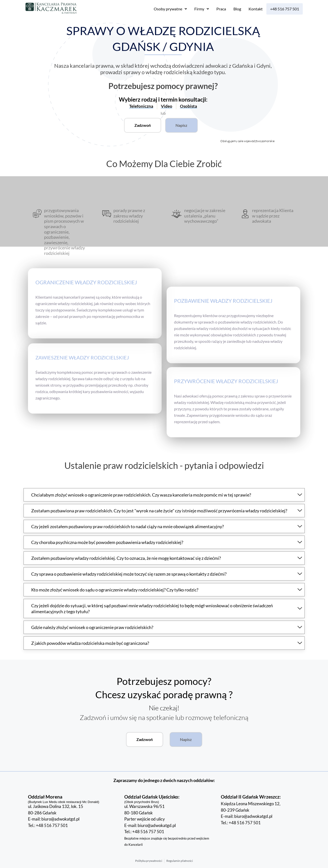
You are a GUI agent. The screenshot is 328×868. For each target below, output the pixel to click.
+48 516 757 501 (285, 9)
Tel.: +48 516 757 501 (48, 825)
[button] (170, 9)
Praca (221, 9)
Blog (237, 9)
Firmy (202, 9)
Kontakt (256, 9)
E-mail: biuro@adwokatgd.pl (54, 819)
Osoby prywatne (170, 9)
